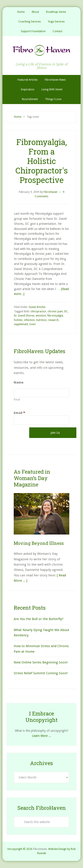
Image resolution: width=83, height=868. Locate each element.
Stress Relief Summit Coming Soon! (41, 673)
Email (19, 413)
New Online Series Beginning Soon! (41, 662)
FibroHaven (41, 50)
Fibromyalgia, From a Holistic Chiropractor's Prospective (42, 161)
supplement (21, 324)
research (53, 320)
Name (19, 382)
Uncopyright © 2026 (20, 849)
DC (66, 311)
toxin (33, 324)
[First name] (41, 393)
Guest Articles (37, 307)
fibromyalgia (55, 316)
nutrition (41, 320)
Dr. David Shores (24, 316)
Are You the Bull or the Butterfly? (39, 619)
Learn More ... (42, 736)
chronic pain (55, 311)
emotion (41, 316)
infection (29, 320)
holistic (18, 320)
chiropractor (38, 311)
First (17, 400)
